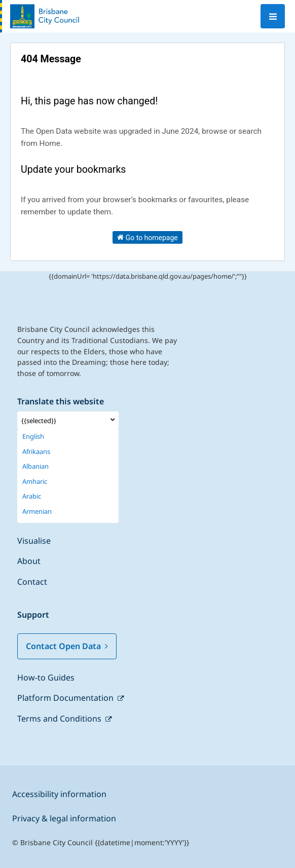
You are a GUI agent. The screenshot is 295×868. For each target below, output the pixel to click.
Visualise (34, 541)
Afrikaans (36, 452)
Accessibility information (59, 794)
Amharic (35, 482)
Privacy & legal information (64, 818)
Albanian (35, 466)
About (29, 561)
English (33, 437)
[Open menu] (273, 16)
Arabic (32, 496)
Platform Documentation (66, 698)
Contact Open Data (67, 646)
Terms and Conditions (60, 719)
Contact (32, 582)
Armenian (37, 512)
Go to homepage (147, 237)
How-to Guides (46, 677)
